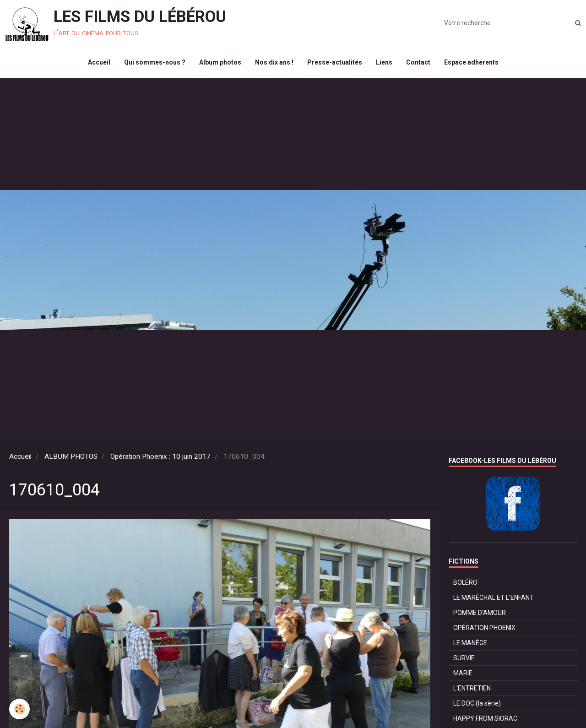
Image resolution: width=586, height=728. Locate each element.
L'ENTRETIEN (472, 688)
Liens (384, 62)
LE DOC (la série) (477, 703)
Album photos (220, 62)
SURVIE (464, 658)
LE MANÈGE (470, 643)
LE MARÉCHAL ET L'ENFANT (494, 598)
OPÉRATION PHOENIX (484, 628)
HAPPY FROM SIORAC (485, 718)
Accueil (99, 62)
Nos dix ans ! (274, 62)
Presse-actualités (335, 62)
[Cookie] (19, 709)
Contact (418, 62)
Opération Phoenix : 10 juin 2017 (160, 456)
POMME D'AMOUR (480, 613)
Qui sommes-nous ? (155, 62)
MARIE (463, 673)
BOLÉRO (465, 582)
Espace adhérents (471, 62)
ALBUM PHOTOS (71, 456)
